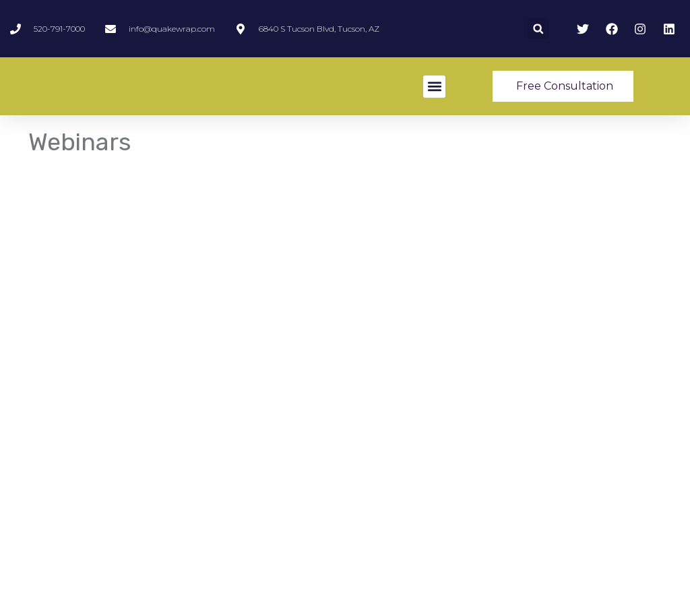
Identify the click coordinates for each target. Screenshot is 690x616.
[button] (538, 29)
